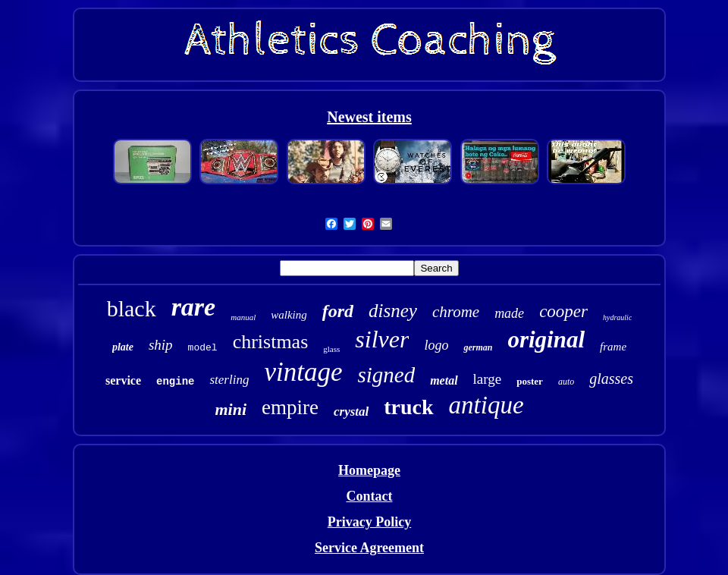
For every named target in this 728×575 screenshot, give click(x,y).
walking (289, 315)
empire (290, 407)
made (509, 313)
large (488, 379)
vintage (303, 372)
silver (382, 339)
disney (393, 311)
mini (231, 409)
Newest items (369, 117)
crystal (351, 412)
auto (566, 382)
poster (530, 381)
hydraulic (617, 317)
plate (123, 347)
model (203, 348)
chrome (456, 312)
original (546, 339)
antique (486, 405)
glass (331, 349)
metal (444, 380)
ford (338, 311)
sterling (229, 380)
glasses (611, 379)
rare (194, 307)
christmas (271, 342)
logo (436, 345)
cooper (563, 311)
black (132, 308)
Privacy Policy (369, 522)
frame (613, 347)
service (123, 380)
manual (243, 317)
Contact (369, 496)
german (478, 347)
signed (386, 375)
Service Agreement (369, 548)
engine (175, 382)
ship (161, 345)
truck (408, 407)
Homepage (369, 470)
